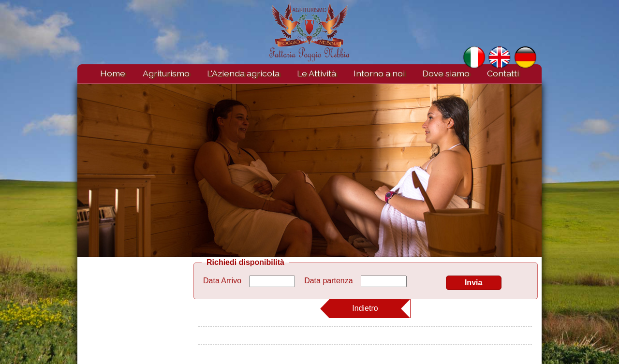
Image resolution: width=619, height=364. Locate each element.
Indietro (365, 308)
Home (113, 73)
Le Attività (317, 73)
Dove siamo (446, 73)
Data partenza (329, 281)
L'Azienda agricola (243, 73)
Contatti (503, 73)
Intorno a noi (379, 73)
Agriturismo (166, 73)
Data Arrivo (222, 281)
